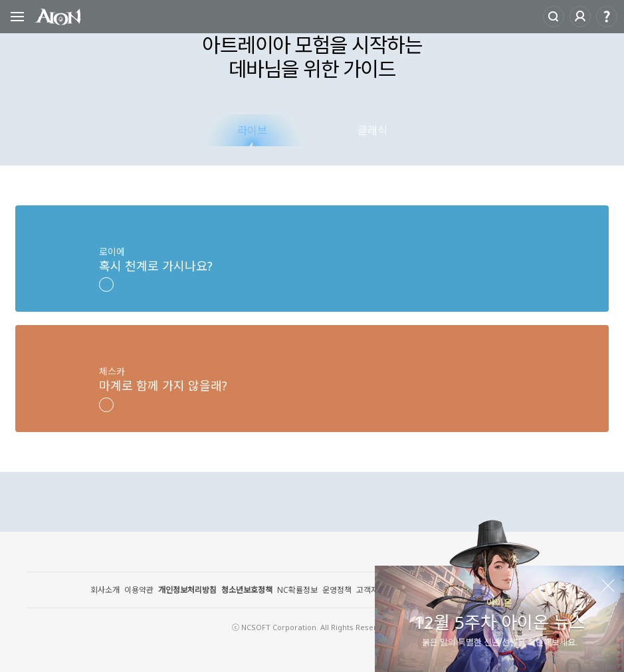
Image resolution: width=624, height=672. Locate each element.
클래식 (372, 130)
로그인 (580, 17)
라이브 (252, 130)
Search (554, 17)
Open (17, 19)
